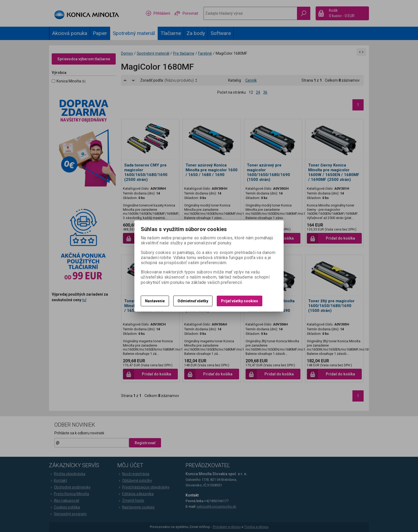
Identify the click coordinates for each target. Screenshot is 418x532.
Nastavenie (155, 301)
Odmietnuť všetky (193, 301)
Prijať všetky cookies (240, 301)
